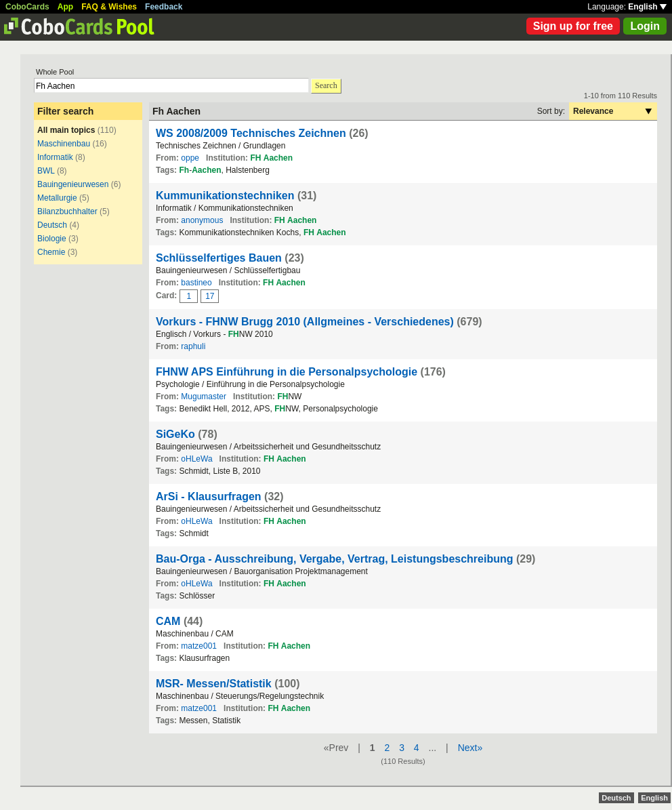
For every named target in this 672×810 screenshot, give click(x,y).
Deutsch (52, 225)
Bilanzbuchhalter (67, 211)
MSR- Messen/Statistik (214, 684)
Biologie (52, 239)
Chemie (51, 252)
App (65, 7)
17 (210, 296)
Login (645, 26)
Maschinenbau (64, 144)
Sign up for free (573, 26)
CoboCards (27, 7)
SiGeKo (175, 434)
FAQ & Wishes (109, 7)
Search (326, 85)
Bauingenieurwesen (73, 184)
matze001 (199, 646)
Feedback (164, 7)
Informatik (55, 157)
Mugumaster (204, 397)
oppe (190, 158)
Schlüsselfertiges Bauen (219, 258)
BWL (46, 171)
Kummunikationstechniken (225, 196)
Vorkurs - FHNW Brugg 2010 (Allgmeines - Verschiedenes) (305, 322)
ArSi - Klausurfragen (209, 497)
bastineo (196, 283)
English (647, 7)
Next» (470, 748)
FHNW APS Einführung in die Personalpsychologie (287, 372)
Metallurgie (57, 198)
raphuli (193, 346)
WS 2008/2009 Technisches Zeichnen (251, 133)
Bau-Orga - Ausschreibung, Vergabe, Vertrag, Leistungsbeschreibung (335, 559)
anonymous (202, 220)
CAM (168, 621)
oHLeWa (196, 459)
